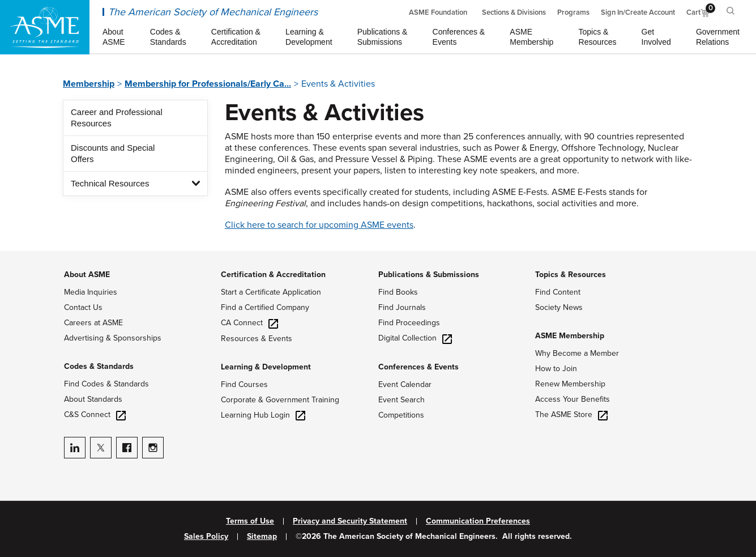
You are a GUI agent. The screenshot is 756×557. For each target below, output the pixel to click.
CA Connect (249, 323)
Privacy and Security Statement (350, 521)
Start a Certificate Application (271, 292)
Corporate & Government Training (280, 400)
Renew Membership (570, 384)
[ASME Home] (45, 27)
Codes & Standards (99, 366)
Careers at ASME (93, 323)
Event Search (402, 400)
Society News (559, 307)
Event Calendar (405, 384)
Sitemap (262, 537)
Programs (573, 12)
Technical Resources (110, 183)
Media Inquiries (91, 292)
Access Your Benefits (573, 399)
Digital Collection (415, 338)
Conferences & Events (418, 367)
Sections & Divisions (514, 12)
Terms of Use (250, 521)
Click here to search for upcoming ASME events (319, 225)
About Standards (93, 399)
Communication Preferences (478, 521)
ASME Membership (570, 336)
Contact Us (83, 307)
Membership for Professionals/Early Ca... (208, 84)
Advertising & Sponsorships (113, 338)
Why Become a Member (577, 353)
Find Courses (244, 384)
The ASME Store (571, 414)
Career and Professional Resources (117, 118)
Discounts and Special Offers (113, 153)
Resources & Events (257, 339)
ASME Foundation (438, 12)
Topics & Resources (571, 275)
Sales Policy (206, 537)
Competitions (401, 415)
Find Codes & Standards (106, 384)
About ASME (87, 275)
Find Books (398, 292)
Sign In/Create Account (638, 12)
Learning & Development (266, 367)
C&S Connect (95, 414)
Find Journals (402, 307)
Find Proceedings (409, 323)
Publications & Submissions (429, 275)
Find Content (558, 292)
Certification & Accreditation (273, 275)
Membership (89, 84)
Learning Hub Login (263, 415)
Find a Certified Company (265, 307)
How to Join (556, 369)
